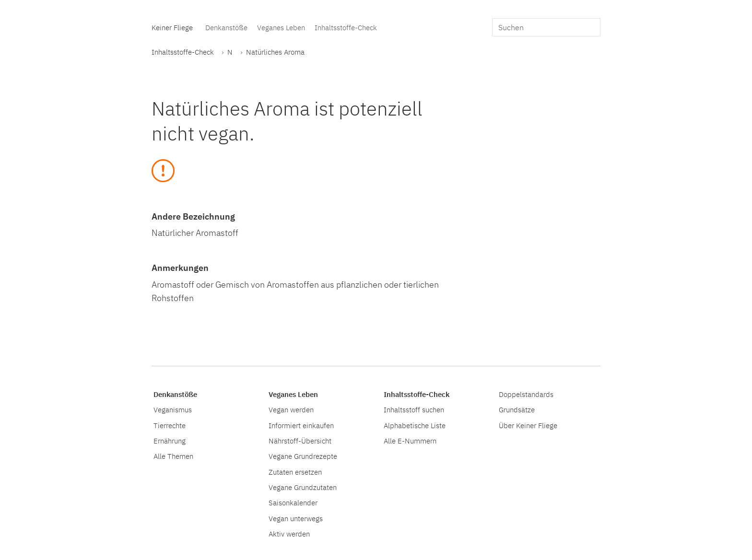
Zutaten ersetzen (295, 472)
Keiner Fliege (172, 27)
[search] (546, 27)
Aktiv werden (289, 534)
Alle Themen (173, 456)
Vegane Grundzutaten (303, 487)
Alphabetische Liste (415, 425)
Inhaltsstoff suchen (414, 409)
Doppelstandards (526, 394)
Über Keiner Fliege (528, 425)
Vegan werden (291, 409)
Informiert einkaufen (301, 425)
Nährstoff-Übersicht (300, 441)
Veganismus (173, 409)
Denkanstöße (226, 27)
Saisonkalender (293, 502)
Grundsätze (517, 409)
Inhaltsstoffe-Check (346, 27)
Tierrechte (170, 425)
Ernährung (170, 441)
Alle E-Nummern (410, 441)
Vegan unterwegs (296, 518)
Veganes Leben (281, 27)
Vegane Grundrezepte (303, 456)
